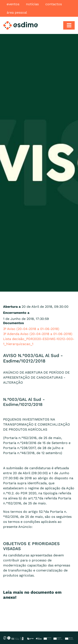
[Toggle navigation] (69, 25)
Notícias (32, 4)
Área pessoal (17, 12)
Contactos (54, 4)
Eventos (13, 4)
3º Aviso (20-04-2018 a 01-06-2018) (31, 329)
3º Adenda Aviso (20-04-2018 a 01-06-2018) (38, 334)
